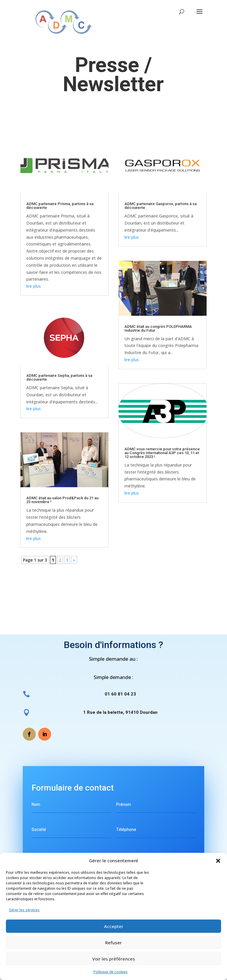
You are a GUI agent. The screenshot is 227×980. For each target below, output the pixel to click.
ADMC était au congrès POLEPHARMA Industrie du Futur (158, 328)
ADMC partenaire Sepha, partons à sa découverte (59, 377)
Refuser (113, 943)
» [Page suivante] (74, 560)
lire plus (34, 286)
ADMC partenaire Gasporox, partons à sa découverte (160, 206)
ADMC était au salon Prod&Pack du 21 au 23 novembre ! (62, 500)
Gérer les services (24, 910)
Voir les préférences (114, 959)
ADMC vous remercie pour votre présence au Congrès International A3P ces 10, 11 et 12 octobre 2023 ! (162, 453)
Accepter (114, 926)
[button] (218, 861)
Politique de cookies (111, 972)
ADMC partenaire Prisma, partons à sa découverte (60, 206)
